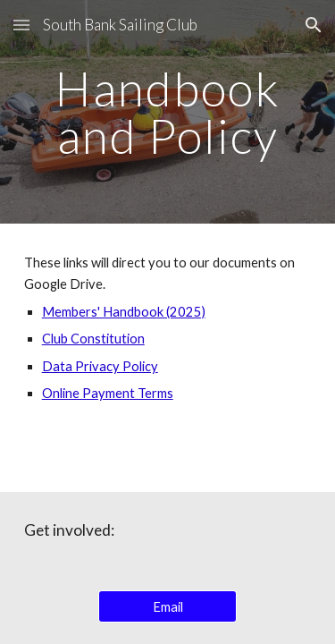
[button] (21, 25)
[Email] (167, 606)
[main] (168, 112)
